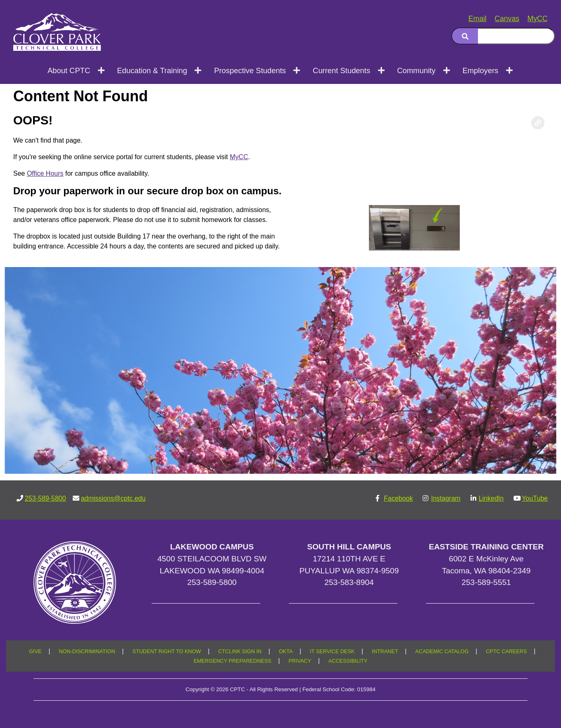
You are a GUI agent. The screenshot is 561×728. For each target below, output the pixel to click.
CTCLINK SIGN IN (240, 652)
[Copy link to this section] (538, 123)
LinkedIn (491, 498)
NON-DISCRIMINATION (87, 652)
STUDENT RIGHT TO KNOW (167, 652)
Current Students (341, 70)
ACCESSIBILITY (348, 661)
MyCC (538, 19)
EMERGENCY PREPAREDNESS (233, 661)
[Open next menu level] (101, 71)
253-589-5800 (45, 498)
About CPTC (69, 70)
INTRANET (385, 652)
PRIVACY (300, 661)
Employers (480, 70)
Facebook (398, 498)
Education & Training (152, 70)
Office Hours (45, 173)
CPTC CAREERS (506, 652)
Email (478, 19)
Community (416, 70)
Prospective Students (250, 70)
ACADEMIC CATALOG (442, 652)
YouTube (535, 498)
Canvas (507, 19)
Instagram (446, 498)
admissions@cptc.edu (113, 498)
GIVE (35, 652)
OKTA (286, 652)
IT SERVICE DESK (332, 652)
